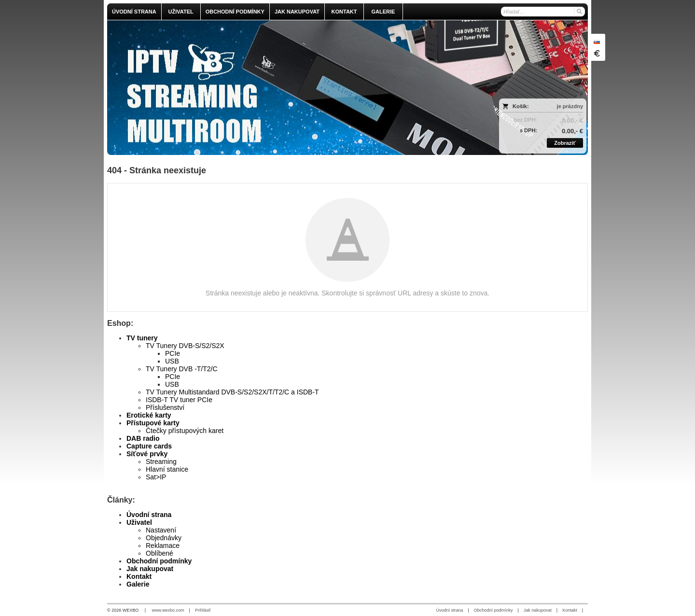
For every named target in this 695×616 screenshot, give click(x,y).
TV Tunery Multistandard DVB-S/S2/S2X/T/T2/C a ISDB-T (232, 392)
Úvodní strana (149, 515)
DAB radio (143, 438)
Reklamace (163, 546)
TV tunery (142, 338)
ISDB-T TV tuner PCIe (179, 400)
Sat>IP (156, 477)
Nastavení (161, 530)
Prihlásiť (203, 610)
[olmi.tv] (288, 88)
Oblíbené (160, 553)
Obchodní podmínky (159, 561)
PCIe (173, 353)
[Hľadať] (579, 12)
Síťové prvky (147, 454)
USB (172, 361)
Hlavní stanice (167, 469)
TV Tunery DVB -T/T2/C (182, 369)
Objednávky (164, 538)
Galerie (138, 584)
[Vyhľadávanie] (543, 12)
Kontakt (139, 576)
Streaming (161, 462)
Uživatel (139, 522)
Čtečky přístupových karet (185, 431)
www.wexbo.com (168, 610)
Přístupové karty (153, 423)
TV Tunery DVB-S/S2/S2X (185, 346)
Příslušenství (165, 407)
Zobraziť (565, 143)
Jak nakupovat (150, 569)
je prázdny (570, 106)
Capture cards (149, 446)
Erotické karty (149, 415)
